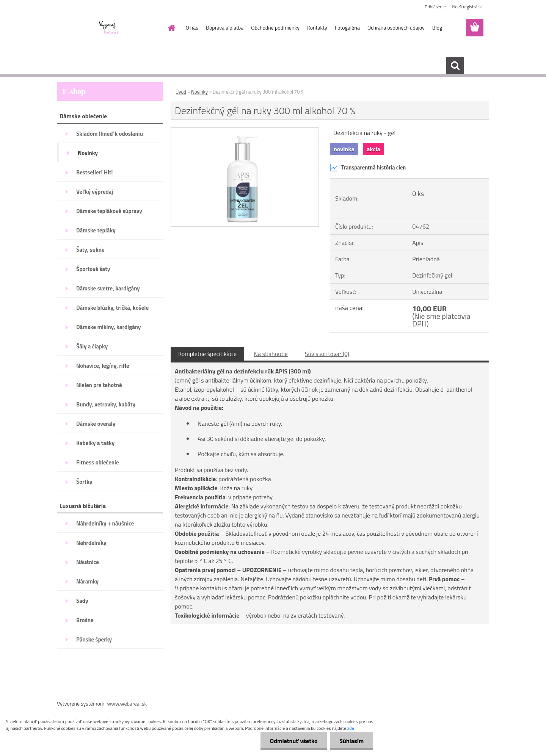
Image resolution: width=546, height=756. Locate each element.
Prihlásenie (435, 7)
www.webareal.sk (127, 703)
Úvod (181, 92)
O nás (192, 27)
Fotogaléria (347, 27)
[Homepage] (171, 28)
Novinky (199, 92)
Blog (437, 27)
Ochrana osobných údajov (396, 27)
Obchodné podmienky (275, 27)
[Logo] (109, 28)
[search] (455, 66)
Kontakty (317, 27)
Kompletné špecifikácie (207, 354)
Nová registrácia (467, 7)
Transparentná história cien (368, 168)
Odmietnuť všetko (293, 741)
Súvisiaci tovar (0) (327, 354)
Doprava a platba (225, 27)
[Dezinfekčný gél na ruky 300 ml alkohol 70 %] (245, 131)
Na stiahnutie (271, 354)
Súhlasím (351, 741)
